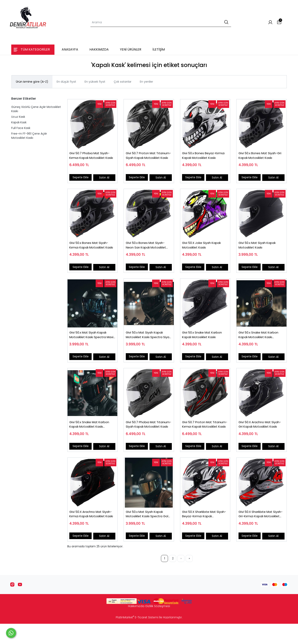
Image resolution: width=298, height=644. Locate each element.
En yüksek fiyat (95, 82)
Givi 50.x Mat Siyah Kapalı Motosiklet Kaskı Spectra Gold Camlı (146, 533)
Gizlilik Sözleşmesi (158, 626)
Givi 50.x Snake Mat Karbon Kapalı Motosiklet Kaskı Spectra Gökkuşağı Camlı (261, 345)
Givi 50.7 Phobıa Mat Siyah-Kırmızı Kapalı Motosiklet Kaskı (92, 158)
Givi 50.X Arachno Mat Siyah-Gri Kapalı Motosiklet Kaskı (261, 439)
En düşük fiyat (66, 82)
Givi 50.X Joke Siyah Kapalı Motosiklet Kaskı (204, 252)
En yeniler (146, 82)
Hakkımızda (136, 626)
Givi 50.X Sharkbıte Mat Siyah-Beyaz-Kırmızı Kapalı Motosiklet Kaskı (204, 533)
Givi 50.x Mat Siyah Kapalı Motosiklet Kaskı (259, 252)
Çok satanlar (123, 82)
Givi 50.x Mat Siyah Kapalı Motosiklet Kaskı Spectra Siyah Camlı (146, 345)
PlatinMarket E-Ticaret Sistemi (137, 638)
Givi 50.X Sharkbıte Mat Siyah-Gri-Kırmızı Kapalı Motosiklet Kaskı (258, 533)
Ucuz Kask (18, 117)
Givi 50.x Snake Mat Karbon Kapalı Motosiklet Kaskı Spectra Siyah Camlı (92, 439)
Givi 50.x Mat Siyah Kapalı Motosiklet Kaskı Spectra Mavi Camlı (90, 345)
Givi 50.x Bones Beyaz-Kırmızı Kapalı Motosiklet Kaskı (202, 158)
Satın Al (104, 179)
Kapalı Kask (19, 122)
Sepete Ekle (82, 179)
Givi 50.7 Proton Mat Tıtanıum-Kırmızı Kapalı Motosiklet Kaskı (201, 439)
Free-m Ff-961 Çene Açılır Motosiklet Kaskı (29, 136)
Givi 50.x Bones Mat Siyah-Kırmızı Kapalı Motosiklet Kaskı (91, 252)
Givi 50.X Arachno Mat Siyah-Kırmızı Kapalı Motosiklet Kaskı (88, 533)
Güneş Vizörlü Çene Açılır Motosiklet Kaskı (36, 109)
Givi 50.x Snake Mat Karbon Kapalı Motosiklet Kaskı (204, 345)
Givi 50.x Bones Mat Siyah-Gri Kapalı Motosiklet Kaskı (260, 158)
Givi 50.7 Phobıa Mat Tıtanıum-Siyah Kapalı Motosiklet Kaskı (144, 439)
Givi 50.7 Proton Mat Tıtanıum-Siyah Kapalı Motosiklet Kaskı (144, 158)
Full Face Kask (21, 128)
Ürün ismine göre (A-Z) (32, 82)
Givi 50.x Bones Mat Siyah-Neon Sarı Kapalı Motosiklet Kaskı (148, 252)
